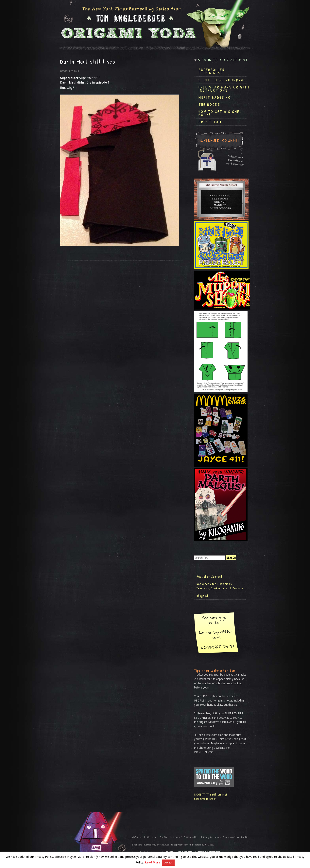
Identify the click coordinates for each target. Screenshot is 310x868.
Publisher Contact (209, 576)
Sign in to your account (223, 60)
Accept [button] (168, 863)
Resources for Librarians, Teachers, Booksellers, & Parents (220, 586)
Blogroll (203, 596)
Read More (153, 862)
